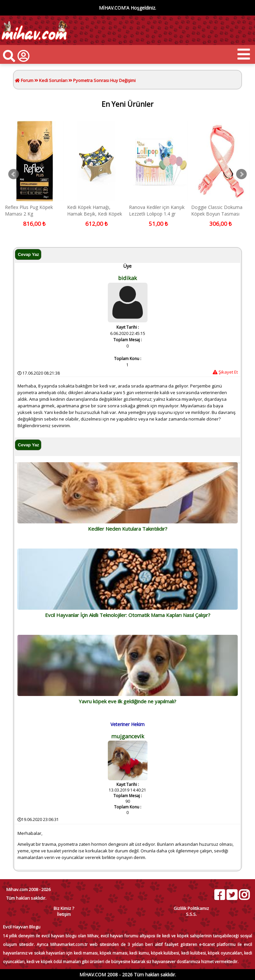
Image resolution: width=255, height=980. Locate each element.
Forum (27, 80)
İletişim (64, 914)
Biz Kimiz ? (64, 908)
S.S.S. (191, 914)
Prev (14, 174)
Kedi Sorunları (53, 80)
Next (241, 174)
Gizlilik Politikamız (191, 908)
